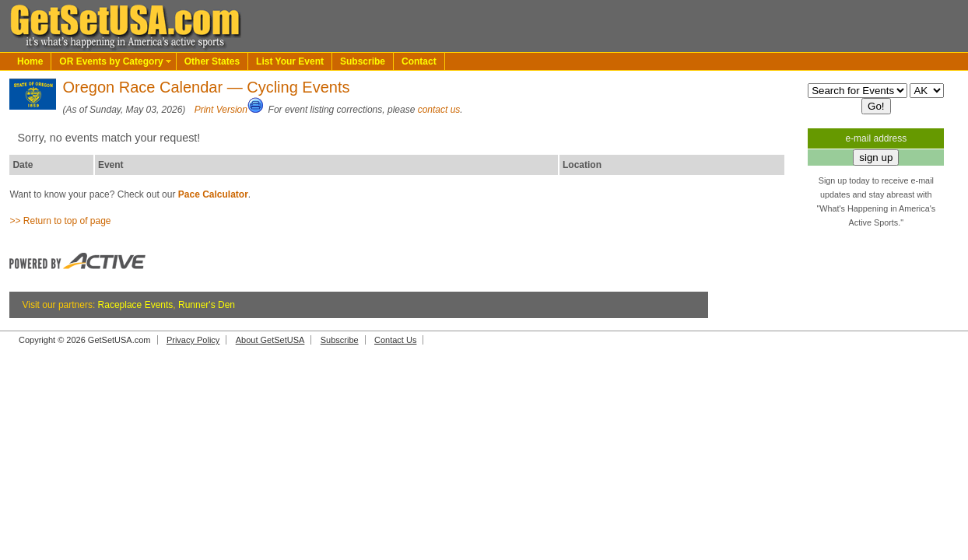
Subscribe (363, 61)
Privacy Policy (193, 340)
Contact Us (395, 340)
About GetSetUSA (270, 340)
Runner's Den (207, 305)
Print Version (221, 110)
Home (30, 61)
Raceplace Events (136, 305)
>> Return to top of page (60, 221)
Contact (419, 61)
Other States (212, 61)
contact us (439, 110)
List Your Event (290, 61)
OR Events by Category (111, 61)
